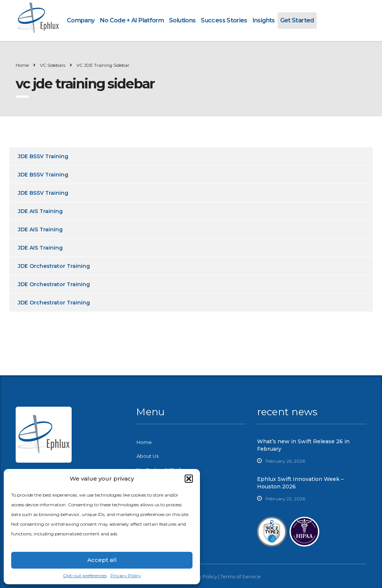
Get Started (297, 20)
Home (22, 65)
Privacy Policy (126, 576)
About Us (148, 456)
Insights (264, 20)
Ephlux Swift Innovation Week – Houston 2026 (300, 483)
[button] (189, 479)
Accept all (102, 560)
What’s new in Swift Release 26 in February (303, 445)
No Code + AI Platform (132, 20)
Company (81, 20)
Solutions (182, 20)
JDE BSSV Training (43, 156)
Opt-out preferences (85, 576)
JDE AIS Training (40, 211)
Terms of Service (241, 576)
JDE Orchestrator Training (54, 266)
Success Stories (224, 20)
